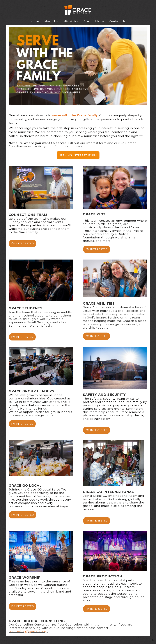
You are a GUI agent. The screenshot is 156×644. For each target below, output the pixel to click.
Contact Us (117, 21)
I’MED (97, 430)
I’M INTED (97, 249)
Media (100, 21)
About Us (51, 21)
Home (35, 21)
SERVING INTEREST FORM (78, 155)
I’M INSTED (22, 337)
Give (87, 21)
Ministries (71, 21)
